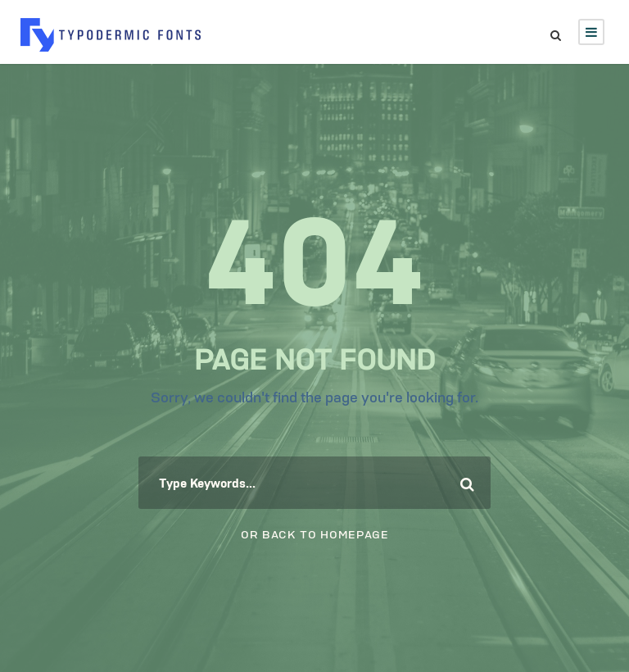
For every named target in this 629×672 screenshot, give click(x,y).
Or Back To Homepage (315, 533)
